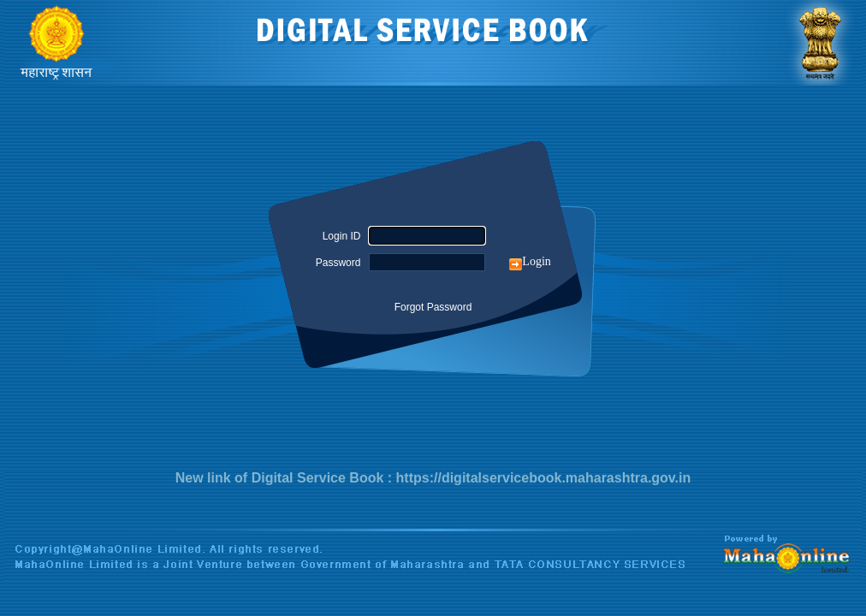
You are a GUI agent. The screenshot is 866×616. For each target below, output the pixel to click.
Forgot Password (433, 307)
